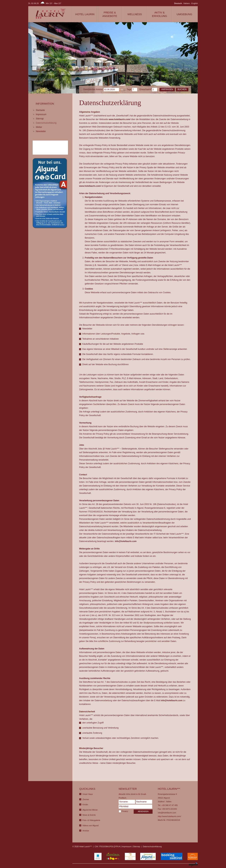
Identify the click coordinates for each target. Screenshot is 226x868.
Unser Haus (88, 794)
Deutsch (178, 3)
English (195, 3)
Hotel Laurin (85, 14)
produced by (188, 865)
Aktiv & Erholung (160, 14)
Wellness (135, 14)
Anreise (86, 831)
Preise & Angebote (110, 14)
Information (45, 104)
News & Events (89, 815)
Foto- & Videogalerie (91, 820)
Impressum (41, 114)
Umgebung (184, 14)
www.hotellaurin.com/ (120, 119)
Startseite (40, 110)
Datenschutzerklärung (46, 123)
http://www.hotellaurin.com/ (169, 816)
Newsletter (41, 131)
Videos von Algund (90, 826)
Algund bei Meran (90, 810)
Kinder (85, 805)
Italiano (187, 3)
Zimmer (86, 799)
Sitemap (40, 119)
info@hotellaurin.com (126, 541)
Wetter (39, 127)
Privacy (125, 811)
